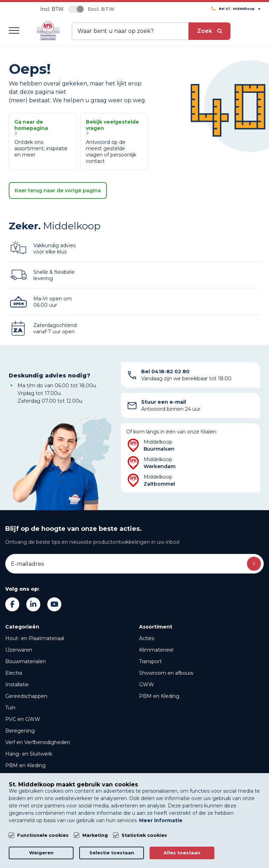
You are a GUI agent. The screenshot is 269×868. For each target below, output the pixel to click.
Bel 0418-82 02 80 (165, 371)
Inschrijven (254, 564)
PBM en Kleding (25, 765)
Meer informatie (161, 820)
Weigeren (41, 853)
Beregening (20, 731)
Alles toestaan (182, 853)
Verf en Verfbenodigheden (38, 742)
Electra (14, 673)
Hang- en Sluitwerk (29, 754)
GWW (147, 685)
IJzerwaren (19, 650)
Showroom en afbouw (166, 673)
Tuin (10, 708)
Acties (147, 638)
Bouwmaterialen (26, 661)
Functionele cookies (43, 835)
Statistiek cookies (144, 835)
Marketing (95, 835)
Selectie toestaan (112, 853)
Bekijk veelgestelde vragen (112, 127)
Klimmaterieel (156, 650)
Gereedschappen (26, 696)
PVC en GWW (23, 719)
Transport (150, 661)
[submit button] (209, 31)
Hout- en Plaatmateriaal (35, 638)
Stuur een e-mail (164, 402)
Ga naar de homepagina (31, 127)
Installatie (17, 685)
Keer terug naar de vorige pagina (58, 190)
